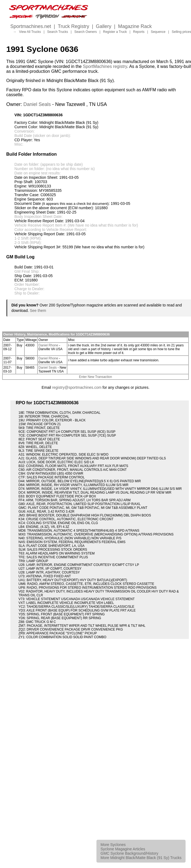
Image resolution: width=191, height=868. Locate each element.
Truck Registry (73, 26)
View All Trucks (30, 32)
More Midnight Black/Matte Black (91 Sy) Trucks (141, 858)
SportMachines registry (105, 66)
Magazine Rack (135, 26)
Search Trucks (58, 32)
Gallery (104, 26)
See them (38, 311)
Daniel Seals (37, 104)
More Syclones (113, 845)
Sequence (158, 32)
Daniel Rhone (48, 345)
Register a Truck (115, 32)
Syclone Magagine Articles (123, 849)
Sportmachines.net (31, 26)
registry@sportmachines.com (77, 387)
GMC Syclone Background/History (129, 853)
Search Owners (85, 32)
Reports (139, 32)
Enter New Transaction (96, 377)
